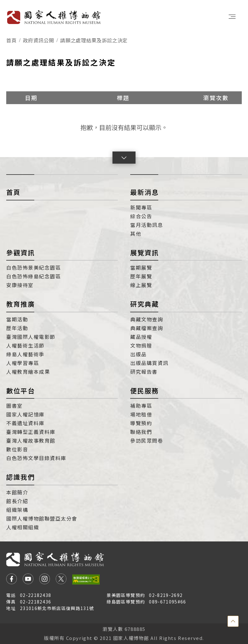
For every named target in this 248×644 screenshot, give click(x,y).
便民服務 (145, 391)
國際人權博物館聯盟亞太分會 (42, 518)
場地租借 (141, 414)
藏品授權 (141, 337)
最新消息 (145, 192)
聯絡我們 (141, 432)
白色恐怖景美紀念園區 (33, 267)
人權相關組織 (23, 527)
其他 (136, 233)
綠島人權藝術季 (25, 354)
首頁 (11, 40)
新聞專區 (141, 207)
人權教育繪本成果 (28, 372)
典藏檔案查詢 (147, 328)
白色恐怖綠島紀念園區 (33, 276)
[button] (124, 158)
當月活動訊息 (147, 225)
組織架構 (17, 510)
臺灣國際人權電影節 (31, 337)
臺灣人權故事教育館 (31, 440)
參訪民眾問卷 (147, 440)
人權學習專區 (23, 363)
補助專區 (141, 406)
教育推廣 (21, 304)
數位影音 (17, 449)
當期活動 (17, 319)
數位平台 (21, 391)
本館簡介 (17, 492)
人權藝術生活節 (25, 345)
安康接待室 (20, 285)
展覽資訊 (145, 252)
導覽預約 (141, 423)
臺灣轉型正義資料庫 (31, 432)
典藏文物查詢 (147, 319)
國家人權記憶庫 (25, 414)
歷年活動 (17, 328)
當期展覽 (141, 267)
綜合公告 (141, 216)
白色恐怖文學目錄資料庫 (36, 458)
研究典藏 (145, 304)
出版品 (138, 354)
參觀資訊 (21, 252)
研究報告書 (144, 372)
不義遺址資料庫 (25, 423)
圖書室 (14, 406)
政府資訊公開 (38, 40)
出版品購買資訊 (149, 363)
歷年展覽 (141, 276)
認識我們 (21, 477)
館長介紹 (17, 501)
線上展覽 (141, 285)
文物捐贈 (141, 345)
